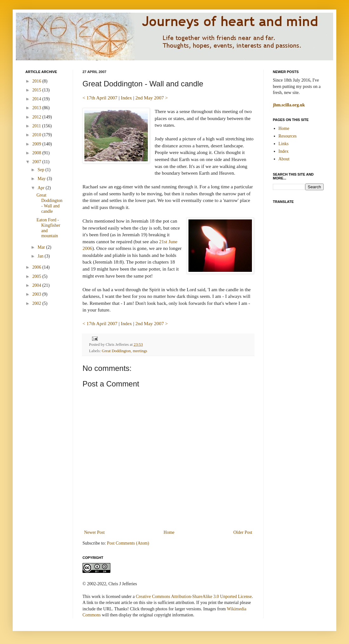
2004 (37, 285)
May (42, 179)
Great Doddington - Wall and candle (49, 203)
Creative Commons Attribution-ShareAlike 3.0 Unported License (194, 597)
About (284, 159)
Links (284, 144)
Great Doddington (116, 351)
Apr (41, 188)
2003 (37, 294)
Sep (41, 170)
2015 (37, 90)
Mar (42, 247)
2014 (37, 99)
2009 (37, 144)
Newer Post (94, 532)
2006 (37, 267)
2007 (37, 162)
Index (126, 98)
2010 (37, 135)
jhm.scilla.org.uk (289, 105)
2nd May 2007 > (152, 98)
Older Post (243, 532)
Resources (288, 136)
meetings (140, 351)
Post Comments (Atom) (128, 543)
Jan (41, 256)
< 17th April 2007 (100, 98)
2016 (37, 81)
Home (169, 532)
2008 (37, 153)
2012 (37, 117)
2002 (37, 303)
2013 (37, 108)
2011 (37, 126)
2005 (37, 276)
